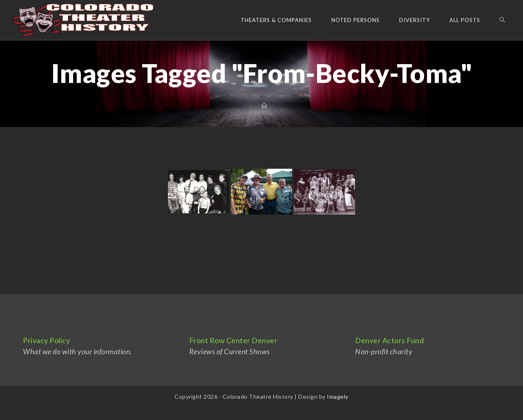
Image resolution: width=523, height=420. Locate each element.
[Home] (264, 106)
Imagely (338, 397)
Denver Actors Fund (389, 340)
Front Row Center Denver (234, 340)
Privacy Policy (46, 340)
